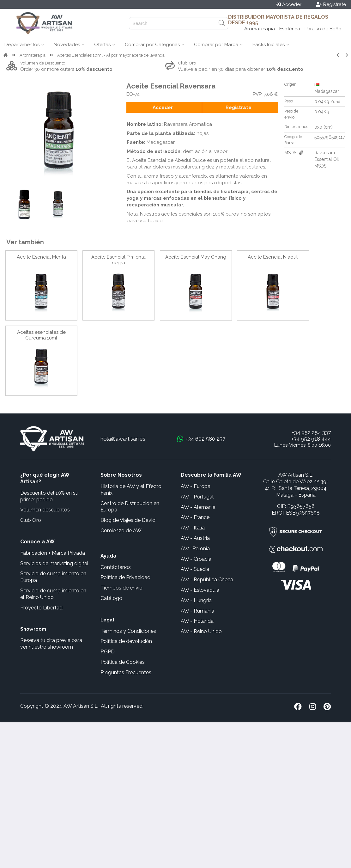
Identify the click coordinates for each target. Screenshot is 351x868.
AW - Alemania (198, 507)
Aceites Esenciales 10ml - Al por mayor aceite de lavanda (111, 55)
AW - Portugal (197, 497)
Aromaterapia (33, 55)
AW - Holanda (197, 621)
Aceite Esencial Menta (41, 257)
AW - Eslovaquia (200, 590)
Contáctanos (116, 567)
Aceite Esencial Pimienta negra (118, 260)
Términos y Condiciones (128, 631)
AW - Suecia (195, 569)
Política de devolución (126, 641)
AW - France (195, 517)
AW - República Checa (207, 580)
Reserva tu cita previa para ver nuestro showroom (51, 644)
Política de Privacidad (125, 577)
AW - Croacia (196, 559)
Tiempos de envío (121, 588)
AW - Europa (196, 486)
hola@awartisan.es (123, 439)
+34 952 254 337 (311, 432)
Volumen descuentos (45, 510)
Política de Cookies (123, 662)
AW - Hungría (196, 600)
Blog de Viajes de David (128, 520)
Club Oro (31, 520)
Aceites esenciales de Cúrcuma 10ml (41, 335)
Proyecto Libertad (41, 608)
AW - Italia (193, 528)
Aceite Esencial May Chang (196, 257)
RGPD (108, 652)
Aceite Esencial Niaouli (273, 257)
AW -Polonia (195, 549)
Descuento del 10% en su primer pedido (49, 496)
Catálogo (111, 598)
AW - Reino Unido (201, 631)
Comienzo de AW (121, 531)
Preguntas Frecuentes (126, 672)
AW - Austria (195, 538)
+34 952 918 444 (311, 439)
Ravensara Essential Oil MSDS (327, 159)
